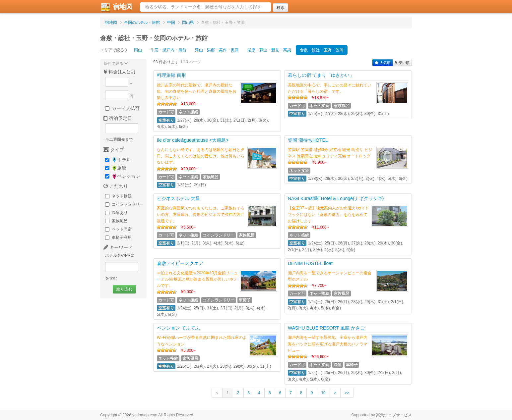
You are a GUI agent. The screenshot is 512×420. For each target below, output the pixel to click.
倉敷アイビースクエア (180, 263)
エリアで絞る (114, 50)
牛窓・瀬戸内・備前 (168, 50)
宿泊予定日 (118, 118)
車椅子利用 (118, 237)
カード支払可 (122, 108)
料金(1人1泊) (119, 72)
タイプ (114, 150)
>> (347, 393)
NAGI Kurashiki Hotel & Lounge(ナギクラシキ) (336, 198)
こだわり (116, 186)
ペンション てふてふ (178, 328)
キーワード (118, 247)
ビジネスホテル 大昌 (178, 198)
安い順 (402, 63)
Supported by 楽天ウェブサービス (382, 415)
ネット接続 (118, 196)
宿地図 (116, 7)
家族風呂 (116, 221)
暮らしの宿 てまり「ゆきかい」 (321, 75)
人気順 (383, 63)
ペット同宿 (118, 229)
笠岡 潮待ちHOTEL (308, 140)
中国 (171, 23)
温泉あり (116, 213)
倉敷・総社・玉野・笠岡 (322, 50)
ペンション (123, 176)
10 (323, 393)
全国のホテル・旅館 (142, 23)
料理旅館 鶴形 (171, 75)
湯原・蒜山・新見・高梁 (269, 50)
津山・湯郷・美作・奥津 (217, 50)
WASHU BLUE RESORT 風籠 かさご (326, 328)
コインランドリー (124, 204)
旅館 (116, 168)
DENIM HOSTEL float (310, 263)
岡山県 (188, 23)
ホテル (118, 160)
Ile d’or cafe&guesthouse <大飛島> (193, 140)
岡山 (138, 50)
